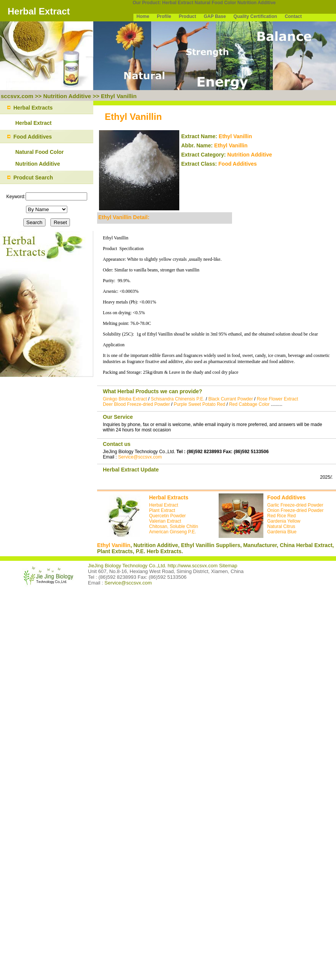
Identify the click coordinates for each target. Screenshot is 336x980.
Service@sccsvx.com (140, 457)
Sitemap (228, 566)
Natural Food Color (215, 3)
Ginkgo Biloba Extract (125, 399)
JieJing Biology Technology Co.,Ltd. (128, 566)
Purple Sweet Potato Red (199, 404)
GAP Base (215, 16)
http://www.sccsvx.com (193, 566)
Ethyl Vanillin (119, 96)
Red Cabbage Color (249, 404)
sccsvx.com (17, 96)
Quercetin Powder (167, 516)
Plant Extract (162, 510)
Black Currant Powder (231, 399)
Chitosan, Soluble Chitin (174, 526)
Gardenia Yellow (284, 521)
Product (187, 16)
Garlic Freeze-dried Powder (295, 505)
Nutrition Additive (256, 3)
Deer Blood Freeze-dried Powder (136, 404)
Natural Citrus (281, 526)
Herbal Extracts (169, 497)
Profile (164, 16)
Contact (293, 16)
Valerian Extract (165, 521)
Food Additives (238, 164)
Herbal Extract (178, 3)
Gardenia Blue (282, 532)
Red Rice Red (282, 516)
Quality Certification (255, 16)
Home (143, 16)
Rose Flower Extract (278, 399)
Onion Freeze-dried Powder (295, 510)
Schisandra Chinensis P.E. (178, 399)
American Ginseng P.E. (173, 532)
